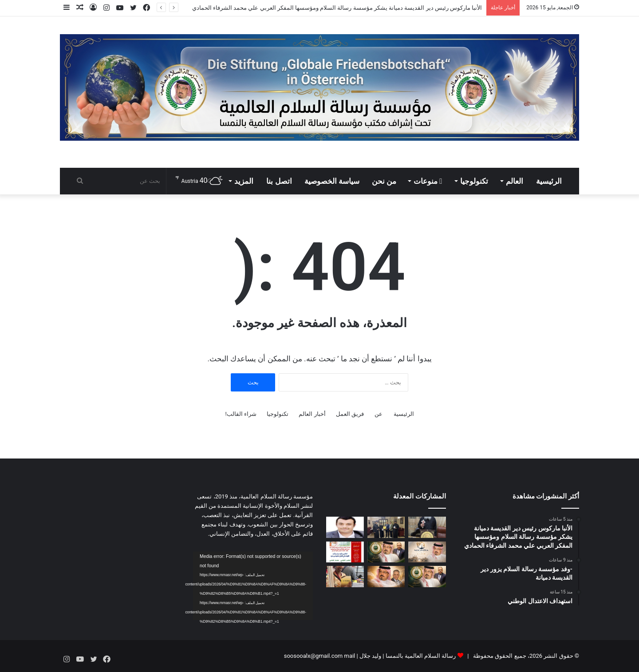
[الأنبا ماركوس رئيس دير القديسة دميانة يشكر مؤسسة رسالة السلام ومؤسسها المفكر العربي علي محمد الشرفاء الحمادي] (427, 527)
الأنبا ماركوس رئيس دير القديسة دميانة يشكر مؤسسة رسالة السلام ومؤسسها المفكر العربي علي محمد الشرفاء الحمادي (337, 8)
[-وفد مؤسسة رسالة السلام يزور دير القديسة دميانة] (386, 527)
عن (379, 414)
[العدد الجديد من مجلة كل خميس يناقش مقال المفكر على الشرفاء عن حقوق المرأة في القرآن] (345, 552)
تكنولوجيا (474, 181)
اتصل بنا (279, 181)
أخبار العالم (312, 414)
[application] (253, 586)
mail (349, 656)
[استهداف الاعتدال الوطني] (345, 527)
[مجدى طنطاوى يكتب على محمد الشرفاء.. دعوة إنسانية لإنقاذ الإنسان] (386, 552)
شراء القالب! (241, 414)
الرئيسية (549, 181)
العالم (515, 181)
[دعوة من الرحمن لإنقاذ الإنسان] (427, 552)
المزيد (244, 181)
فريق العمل (350, 414)
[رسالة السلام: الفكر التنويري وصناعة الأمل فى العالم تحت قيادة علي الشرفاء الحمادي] (386, 577)
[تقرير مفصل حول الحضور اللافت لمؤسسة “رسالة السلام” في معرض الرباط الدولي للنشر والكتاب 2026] (345, 577)
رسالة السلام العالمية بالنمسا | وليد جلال (407, 656)
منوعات (428, 181)
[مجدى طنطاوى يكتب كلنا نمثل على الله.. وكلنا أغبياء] (427, 577)
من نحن (384, 181)
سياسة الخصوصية (332, 181)
